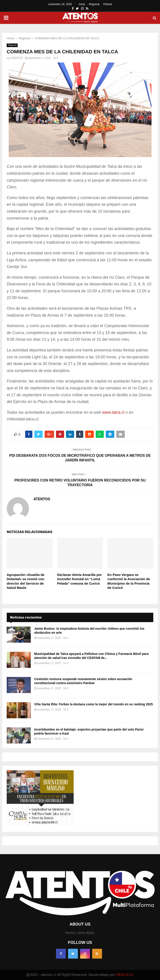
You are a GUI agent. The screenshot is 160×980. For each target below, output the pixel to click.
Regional (94, 4)
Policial (108, 4)
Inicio (82, 4)
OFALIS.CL (125, 975)
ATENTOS (17, 58)
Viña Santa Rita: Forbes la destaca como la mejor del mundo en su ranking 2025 (94, 704)
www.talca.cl (113, 412)
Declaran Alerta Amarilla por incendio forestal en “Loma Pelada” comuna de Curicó (80, 579)
